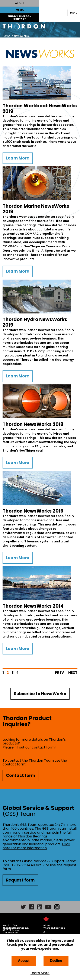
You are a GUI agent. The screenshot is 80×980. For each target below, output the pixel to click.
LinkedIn (40, 907)
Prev (60, 673)
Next (73, 673)
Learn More (40, 973)
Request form (20, 880)
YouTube (48, 907)
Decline (56, 961)
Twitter (23, 907)
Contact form (20, 776)
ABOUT (20, 3)
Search (61, 13)
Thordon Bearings (40, 26)
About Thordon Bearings (54, 927)
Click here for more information (36, 846)
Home (6, 36)
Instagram (57, 907)
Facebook (32, 907)
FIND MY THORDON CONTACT (20, 17)
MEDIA (20, 10)
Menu (74, 13)
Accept (24, 961)
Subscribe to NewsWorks (40, 694)
